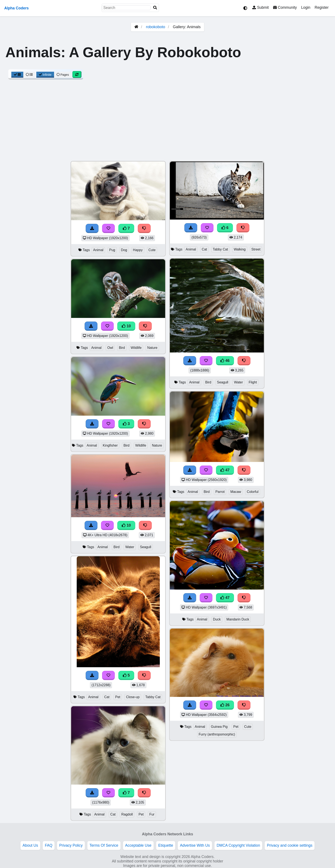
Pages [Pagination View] (63, 75)
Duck (217, 619)
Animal (98, 250)
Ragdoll (127, 814)
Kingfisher (110, 445)
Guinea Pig (219, 727)
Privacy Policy (71, 845)
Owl (110, 348)
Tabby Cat (153, 697)
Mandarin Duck (238, 619)
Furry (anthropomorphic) (217, 734)
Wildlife (136, 348)
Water (130, 547)
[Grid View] (17, 75)
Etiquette (166, 845)
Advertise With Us (195, 845)
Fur (152, 814)
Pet (118, 697)
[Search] (155, 8)
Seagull (146, 547)
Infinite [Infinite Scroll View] (45, 75)
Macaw (236, 492)
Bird (122, 348)
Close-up (133, 697)
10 (126, 326)
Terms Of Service (104, 845)
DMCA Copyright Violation (238, 845)
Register (322, 7)
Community (285, 7)
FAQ (49, 845)
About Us (30, 845)
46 (225, 361)
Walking (240, 249)
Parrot (220, 492)
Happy (138, 250)
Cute (152, 250)
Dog (124, 250)
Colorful (253, 492)
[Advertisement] (167, 122)
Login (306, 7)
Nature (152, 348)
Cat (107, 697)
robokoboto (156, 27)
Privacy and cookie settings (290, 845)
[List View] (29, 75)
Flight (253, 382)
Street (256, 249)
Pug (112, 250)
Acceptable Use (138, 845)
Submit (261, 7)
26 (225, 705)
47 (225, 470)
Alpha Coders (16, 8)
